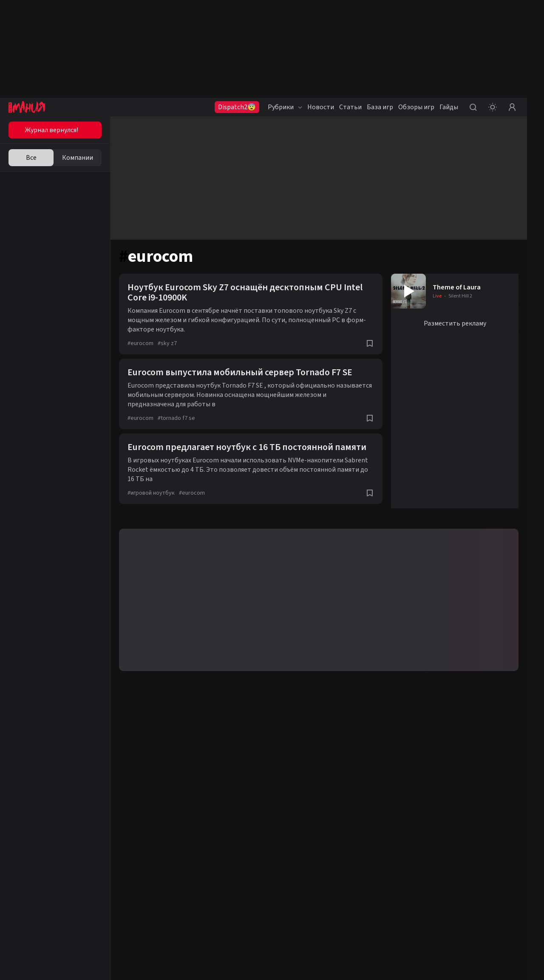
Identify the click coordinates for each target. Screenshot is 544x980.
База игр (380, 107)
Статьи (350, 107)
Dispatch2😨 (237, 107)
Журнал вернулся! (52, 130)
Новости (321, 107)
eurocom (140, 343)
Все (31, 158)
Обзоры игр (416, 107)
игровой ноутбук (151, 493)
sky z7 (167, 343)
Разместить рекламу (455, 323)
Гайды (449, 107)
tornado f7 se (176, 418)
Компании (78, 158)
